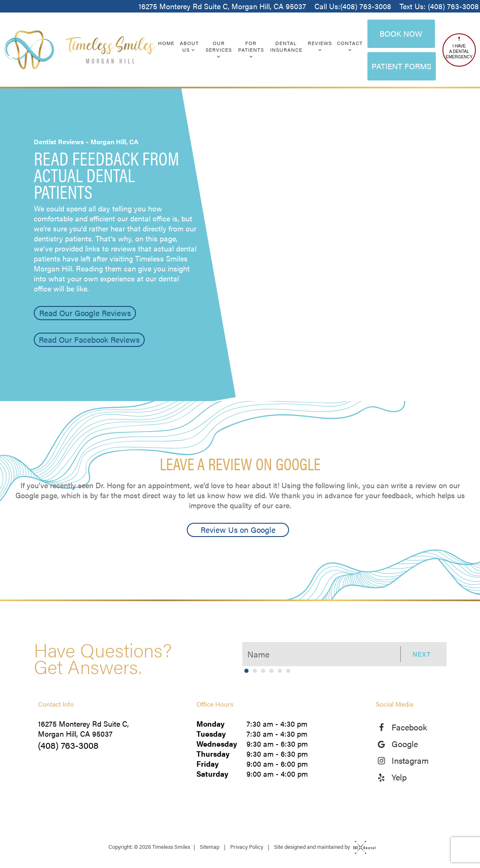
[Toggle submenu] (193, 50)
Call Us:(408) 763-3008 (353, 6)
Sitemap (210, 847)
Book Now (401, 34)
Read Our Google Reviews (85, 313)
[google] (384, 744)
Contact (350, 46)
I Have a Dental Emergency (459, 48)
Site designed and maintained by (323, 847)
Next (421, 654)
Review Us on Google (238, 530)
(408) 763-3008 (68, 745)
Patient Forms (402, 66)
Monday (210, 724)
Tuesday (211, 734)
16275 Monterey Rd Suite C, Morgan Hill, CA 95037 (222, 6)
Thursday (213, 754)
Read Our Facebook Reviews (89, 340)
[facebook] (384, 727)
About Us (189, 46)
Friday (207, 764)
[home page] (80, 50)
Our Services (219, 49)
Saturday (212, 774)
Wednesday (217, 744)
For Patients (251, 49)
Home (166, 43)
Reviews (320, 46)
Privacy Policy (247, 847)
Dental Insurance (286, 46)
